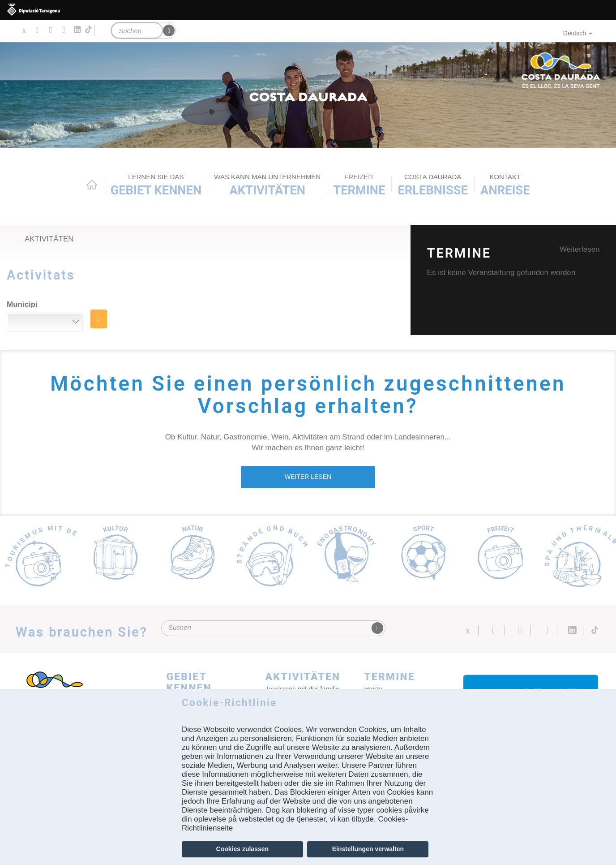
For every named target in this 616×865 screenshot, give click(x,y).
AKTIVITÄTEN (267, 185)
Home (92, 185)
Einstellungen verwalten (368, 849)
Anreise (505, 185)
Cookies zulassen (243, 849)
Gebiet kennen (156, 185)
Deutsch (578, 33)
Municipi (22, 304)
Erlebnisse (433, 185)
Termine (359, 185)
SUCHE (99, 319)
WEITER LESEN (308, 477)
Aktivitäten (49, 239)
